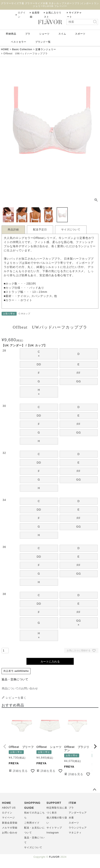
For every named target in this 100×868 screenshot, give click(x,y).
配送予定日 (40, 230)
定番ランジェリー (46, 49)
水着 (71, 818)
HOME (5, 49)
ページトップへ (94, 790)
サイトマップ (54, 828)
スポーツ (80, 34)
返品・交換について (15, 679)
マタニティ (75, 833)
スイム (62, 34)
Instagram (53, 833)
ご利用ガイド (32, 823)
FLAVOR (54, 857)
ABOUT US (9, 808)
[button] (5, 746)
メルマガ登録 (10, 828)
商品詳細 (13, 230)
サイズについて (71, 230)
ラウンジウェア (78, 828)
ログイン (22, 15)
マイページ (8, 818)
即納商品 (11, 34)
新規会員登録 (10, 823)
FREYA (14, 763)
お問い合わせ (10, 833)
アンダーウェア (78, 813)
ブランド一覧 (43, 42)
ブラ (28, 34)
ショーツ (44, 34)
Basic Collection (22, 49)
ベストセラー (19, 42)
